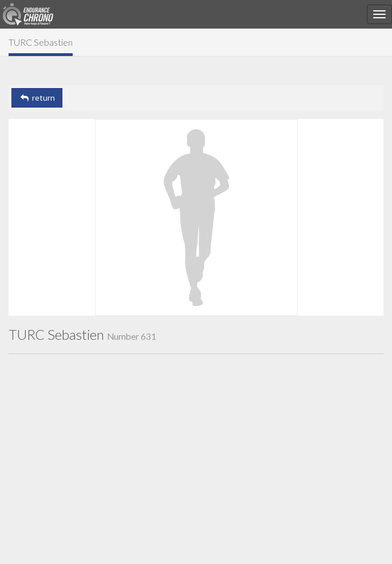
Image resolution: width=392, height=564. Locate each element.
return (37, 98)
